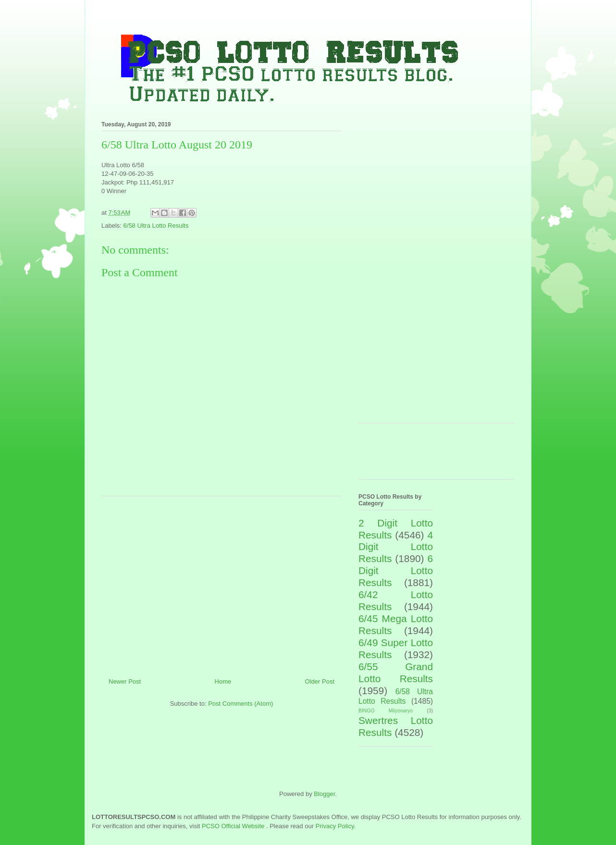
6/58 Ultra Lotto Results (156, 226)
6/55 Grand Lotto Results (396, 673)
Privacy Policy (335, 826)
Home (223, 681)
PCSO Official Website (233, 826)
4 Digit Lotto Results (396, 547)
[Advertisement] (222, 583)
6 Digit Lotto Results (396, 570)
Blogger (324, 794)
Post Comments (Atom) (240, 704)
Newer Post (125, 681)
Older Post (320, 681)
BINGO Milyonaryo (386, 711)
